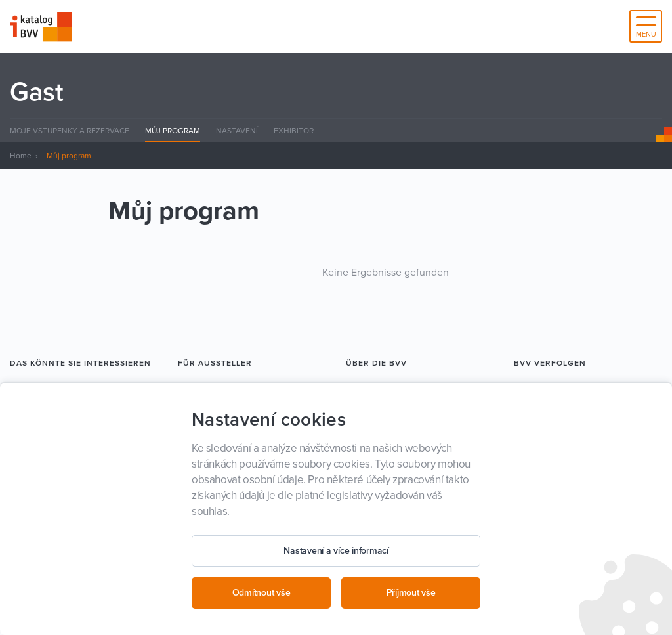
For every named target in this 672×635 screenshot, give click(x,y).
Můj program (173, 131)
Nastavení (237, 131)
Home (21, 156)
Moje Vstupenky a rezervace (70, 131)
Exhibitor (294, 131)
